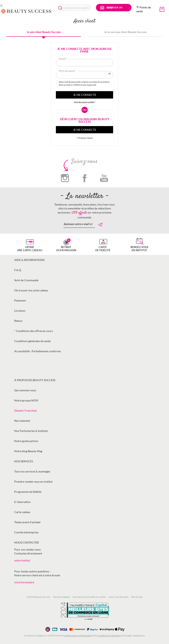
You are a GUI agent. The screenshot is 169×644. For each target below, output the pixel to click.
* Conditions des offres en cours (34, 331)
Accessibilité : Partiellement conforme (38, 351)
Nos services (24, 461)
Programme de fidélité (28, 492)
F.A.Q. (18, 270)
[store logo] (26, 11)
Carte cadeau (22, 512)
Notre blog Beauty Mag (28, 451)
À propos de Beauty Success (35, 380)
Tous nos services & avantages (32, 471)
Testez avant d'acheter (28, 522)
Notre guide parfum (26, 441)
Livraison (20, 311)
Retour (18, 321)
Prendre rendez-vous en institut (33, 482)
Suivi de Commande (26, 280)
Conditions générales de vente (32, 341)
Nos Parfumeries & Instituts (31, 431)
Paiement (20, 300)
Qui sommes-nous (25, 390)
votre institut (22, 560)
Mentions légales (61, 597)
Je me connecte (85, 130)
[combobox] (75, 8)
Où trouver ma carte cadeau (31, 290)
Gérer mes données (118, 597)
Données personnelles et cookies (89, 597)
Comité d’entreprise (26, 532)
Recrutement (22, 421)
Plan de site (137, 597)
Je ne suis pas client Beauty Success (125, 32)
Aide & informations (29, 260)
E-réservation (22, 502)
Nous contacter (27, 542)
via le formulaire (24, 582)
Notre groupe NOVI (26, 400)
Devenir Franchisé (25, 411)
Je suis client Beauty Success (44, 32)
